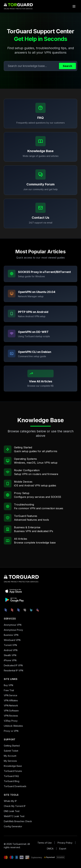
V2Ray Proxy (11, 721)
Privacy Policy (65, 843)
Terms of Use (45, 843)
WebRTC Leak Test (14, 816)
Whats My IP (10, 801)
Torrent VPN (10, 645)
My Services (10, 761)
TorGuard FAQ (11, 776)
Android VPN (11, 650)
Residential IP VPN (13, 670)
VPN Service (11, 695)
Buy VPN (8, 685)
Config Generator (13, 826)
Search (67, 66)
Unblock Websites (13, 726)
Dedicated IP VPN (13, 665)
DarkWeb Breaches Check (18, 821)
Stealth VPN (10, 655)
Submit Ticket (11, 751)
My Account (10, 756)
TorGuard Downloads (15, 786)
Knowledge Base (13, 766)
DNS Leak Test (12, 811)
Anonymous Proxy (13, 630)
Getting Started (12, 746)
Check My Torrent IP (15, 806)
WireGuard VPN (12, 640)
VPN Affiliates (11, 700)
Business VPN (11, 635)
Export (63, 849)
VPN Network (11, 706)
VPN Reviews (11, 716)
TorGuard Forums (13, 771)
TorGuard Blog (12, 781)
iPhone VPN (10, 660)
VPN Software (11, 711)
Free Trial (9, 690)
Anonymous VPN (13, 625)
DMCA (50, 849)
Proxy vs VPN (11, 731)
